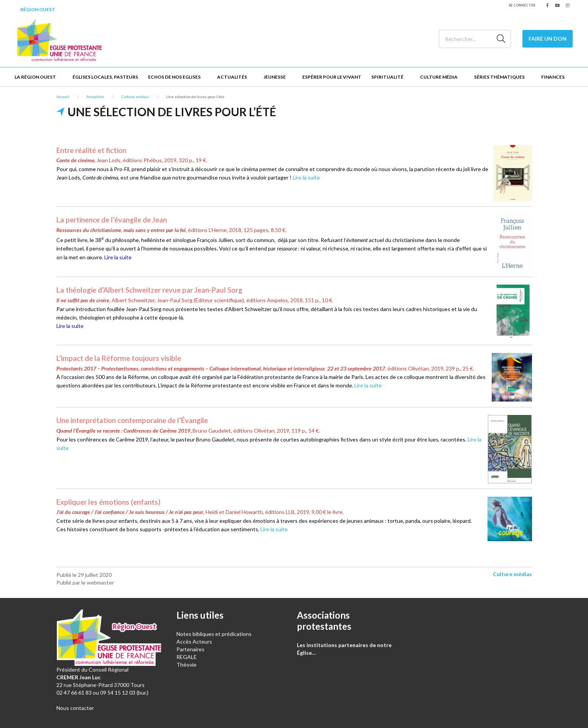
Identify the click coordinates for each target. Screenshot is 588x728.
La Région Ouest (35, 77)
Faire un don (548, 39)
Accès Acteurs (194, 642)
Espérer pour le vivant (332, 77)
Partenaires (190, 649)
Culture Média (439, 77)
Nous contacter (75, 708)
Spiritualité (387, 77)
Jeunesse (275, 77)
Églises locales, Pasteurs (105, 77)
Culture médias (135, 97)
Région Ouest (38, 9)
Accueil (63, 97)
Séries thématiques (499, 77)
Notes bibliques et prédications (214, 634)
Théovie (186, 665)
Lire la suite (306, 177)
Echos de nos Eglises (174, 77)
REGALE (187, 657)
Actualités (232, 77)
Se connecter (522, 5)
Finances (553, 77)
